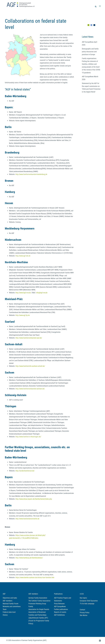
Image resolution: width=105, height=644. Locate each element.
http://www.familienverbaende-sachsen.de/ (30, 389)
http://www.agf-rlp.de (23, 315)
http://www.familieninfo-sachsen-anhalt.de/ (30, 366)
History (5, 615)
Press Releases (59, 604)
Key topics (83, 598)
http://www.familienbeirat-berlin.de (27, 519)
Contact (82, 610)
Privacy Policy (85, 613)
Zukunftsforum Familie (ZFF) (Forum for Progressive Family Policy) (39, 621)
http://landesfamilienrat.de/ (25, 471)
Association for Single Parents (39, 609)
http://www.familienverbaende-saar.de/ (29, 338)
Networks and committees (12, 606)
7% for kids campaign (87, 604)
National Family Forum (11, 604)
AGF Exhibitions (59, 615)
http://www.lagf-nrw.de (23, 293)
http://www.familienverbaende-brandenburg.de (31, 174)
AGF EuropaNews (60, 606)
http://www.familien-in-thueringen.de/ (28, 437)
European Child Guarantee (89, 601)
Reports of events (60, 612)
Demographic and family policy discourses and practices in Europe (90, 52)
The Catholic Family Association (39, 601)
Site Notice (84, 615)
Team (5, 609)
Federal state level (9, 612)
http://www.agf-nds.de (23, 256)
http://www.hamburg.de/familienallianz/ (29, 558)
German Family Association (38, 598)
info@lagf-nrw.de (42, 293)
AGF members (8, 601)
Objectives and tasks (10, 598)
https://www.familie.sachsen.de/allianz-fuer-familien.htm (35, 578)
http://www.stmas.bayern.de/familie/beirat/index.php (34, 499)
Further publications (61, 609)
